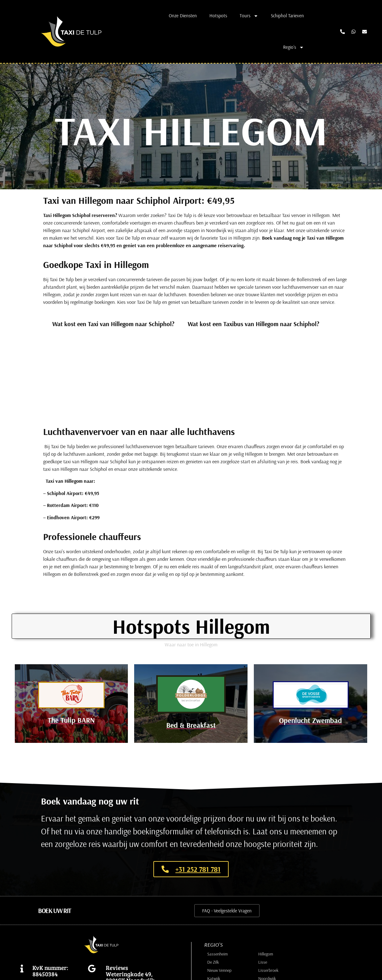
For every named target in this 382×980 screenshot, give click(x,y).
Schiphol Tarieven (287, 16)
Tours (249, 16)
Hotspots (218, 16)
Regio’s (294, 47)
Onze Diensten (183, 16)
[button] (55, 912)
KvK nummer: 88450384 (50, 972)
